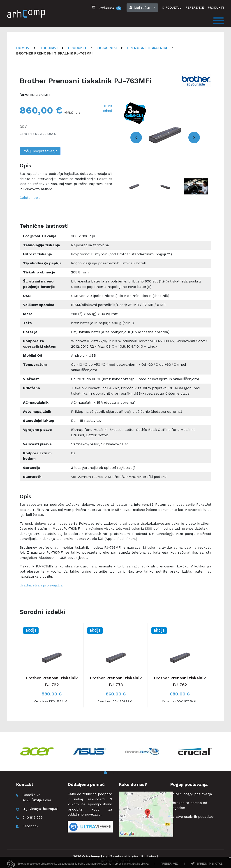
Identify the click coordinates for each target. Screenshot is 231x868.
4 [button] (126, 773)
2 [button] (112, 773)
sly (105, 856)
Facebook (31, 826)
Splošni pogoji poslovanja (191, 794)
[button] (142, 8)
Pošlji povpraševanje (40, 151)
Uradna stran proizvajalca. (42, 585)
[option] (165, 138)
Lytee (152, 856)
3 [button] (119, 773)
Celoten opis (30, 198)
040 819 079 (33, 818)
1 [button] (105, 773)
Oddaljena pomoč (86, 784)
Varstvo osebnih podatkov (192, 817)
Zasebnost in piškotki (127, 856)
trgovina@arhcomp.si (40, 809)
